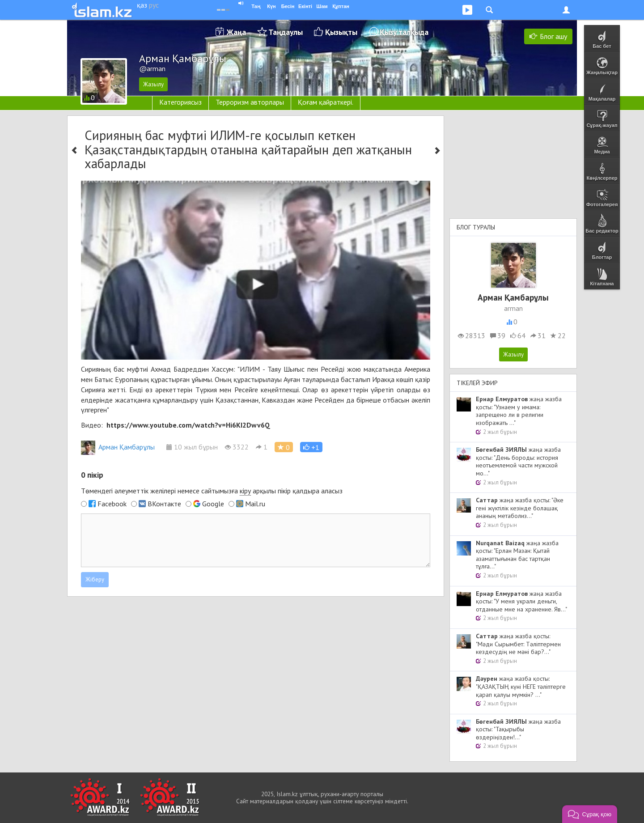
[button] (311, 447)
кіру (245, 491)
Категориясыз (180, 102)
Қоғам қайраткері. (326, 102)
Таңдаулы (286, 32)
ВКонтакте (164, 504)
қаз (142, 5)
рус (154, 5)
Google (213, 504)
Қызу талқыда (404, 32)
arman (513, 308)
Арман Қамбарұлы (118, 447)
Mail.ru (255, 504)
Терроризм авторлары (250, 102)
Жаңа (236, 32)
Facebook (112, 504)
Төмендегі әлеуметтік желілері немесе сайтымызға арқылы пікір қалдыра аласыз (212, 491)
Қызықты (341, 32)
